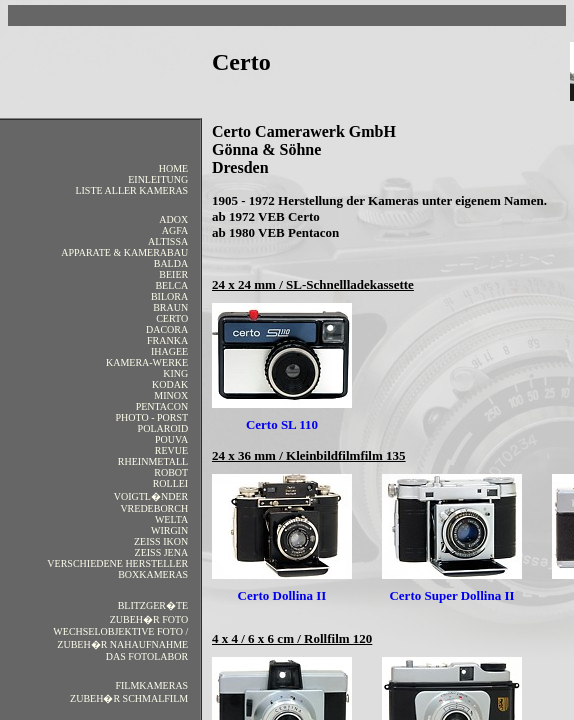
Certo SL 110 (282, 424)
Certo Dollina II (282, 595)
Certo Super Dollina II (451, 595)
